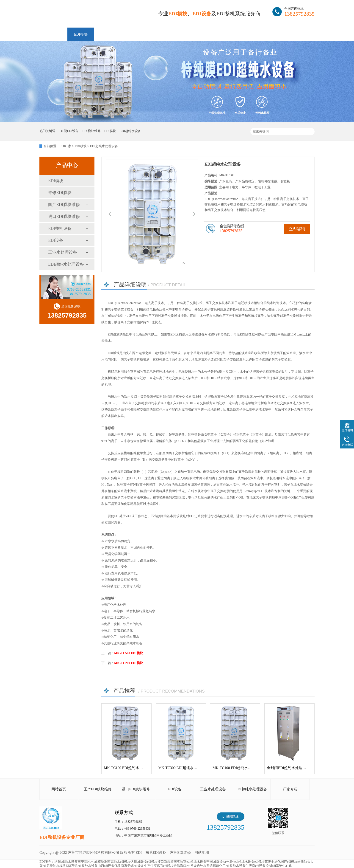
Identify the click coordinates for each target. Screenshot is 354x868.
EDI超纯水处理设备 (66, 264)
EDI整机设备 (145, 34)
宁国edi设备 (215, 862)
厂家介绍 (290, 789)
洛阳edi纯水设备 (66, 862)
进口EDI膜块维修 (64, 217)
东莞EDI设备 (156, 852)
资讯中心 (204, 34)
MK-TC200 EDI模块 (129, 663)
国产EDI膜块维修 (64, 205)
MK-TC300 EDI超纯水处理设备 (183, 768)
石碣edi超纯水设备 (84, 866)
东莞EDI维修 (180, 852)
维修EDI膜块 (111, 34)
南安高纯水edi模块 (91, 862)
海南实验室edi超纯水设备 (188, 862)
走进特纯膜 (262, 34)
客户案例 (232, 34)
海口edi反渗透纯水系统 (196, 866)
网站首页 (53, 34)
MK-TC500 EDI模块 (129, 653)
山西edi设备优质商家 (112, 866)
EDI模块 (81, 34)
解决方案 (176, 34)
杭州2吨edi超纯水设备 (239, 862)
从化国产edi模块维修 (289, 862)
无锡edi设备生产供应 (142, 866)
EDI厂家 (65, 146)
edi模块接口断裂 (159, 862)
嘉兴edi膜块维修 (168, 866)
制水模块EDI (62, 866)
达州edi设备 (139, 862)
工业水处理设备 (63, 252)
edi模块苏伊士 (264, 862)
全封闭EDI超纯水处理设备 (288, 768)
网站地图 (202, 852)
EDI (94, 14)
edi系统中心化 (282, 866)
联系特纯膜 (294, 34)
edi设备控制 (264, 866)
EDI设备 (56, 240)
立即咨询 (297, 229)
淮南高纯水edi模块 (117, 862)
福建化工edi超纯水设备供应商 (234, 866)
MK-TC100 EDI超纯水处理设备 (129, 768)
